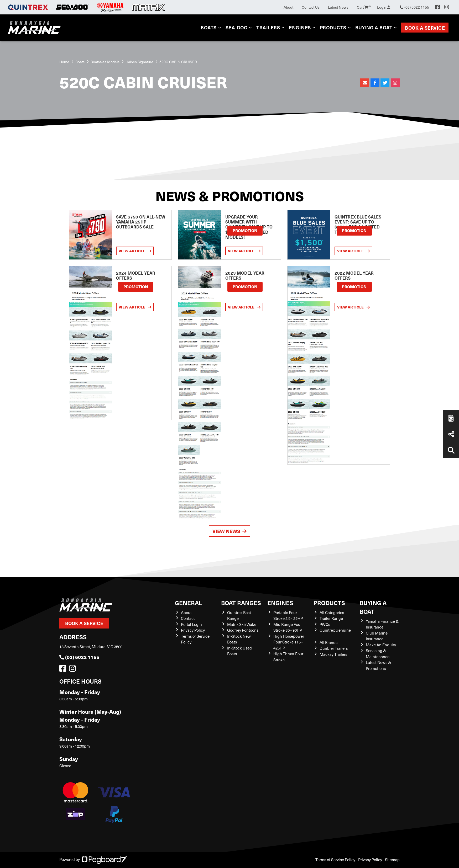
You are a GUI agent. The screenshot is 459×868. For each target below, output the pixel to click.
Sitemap (392, 860)
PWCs (325, 624)
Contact (188, 618)
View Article (135, 251)
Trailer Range (331, 618)
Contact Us (311, 7)
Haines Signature (139, 62)
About (288, 7)
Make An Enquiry (381, 645)
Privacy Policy (193, 630)
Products (333, 27)
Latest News (338, 7)
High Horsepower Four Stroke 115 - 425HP (289, 642)
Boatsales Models (105, 62)
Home (64, 62)
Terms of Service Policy (335, 860)
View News (229, 531)
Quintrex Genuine (335, 630)
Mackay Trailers (333, 654)
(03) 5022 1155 (79, 657)
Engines (300, 27)
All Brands (328, 642)
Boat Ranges (241, 603)
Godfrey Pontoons (243, 630)
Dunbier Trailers (334, 648)
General (189, 603)
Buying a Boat (374, 27)
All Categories (332, 613)
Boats (209, 27)
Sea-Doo (237, 27)
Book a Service (425, 28)
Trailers (268, 27)
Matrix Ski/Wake (242, 624)
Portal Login (191, 624)
